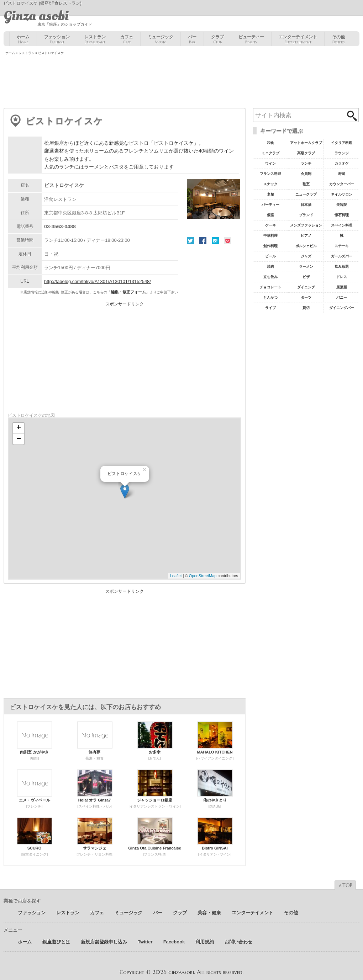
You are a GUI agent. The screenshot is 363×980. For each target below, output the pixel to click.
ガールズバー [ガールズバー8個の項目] (342, 256)
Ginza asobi (36, 16)
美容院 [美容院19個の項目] (342, 205)
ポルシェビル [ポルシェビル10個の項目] (306, 246)
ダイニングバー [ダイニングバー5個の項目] (342, 308)
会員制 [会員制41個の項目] (306, 174)
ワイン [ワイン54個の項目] (270, 163)
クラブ (217, 39)
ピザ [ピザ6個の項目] (306, 277)
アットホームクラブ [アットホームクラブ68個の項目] (306, 143)
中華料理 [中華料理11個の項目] (270, 236)
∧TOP (345, 885)
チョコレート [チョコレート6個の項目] (270, 287)
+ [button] (19, 428)
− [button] (19, 439)
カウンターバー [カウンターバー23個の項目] (342, 184)
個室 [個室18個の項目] (270, 215)
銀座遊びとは (56, 942)
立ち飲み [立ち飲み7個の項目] (270, 277)
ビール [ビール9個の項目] (270, 256)
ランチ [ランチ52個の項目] (306, 163)
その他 (338, 39)
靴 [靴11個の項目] (342, 236)
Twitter (190, 241)
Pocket (228, 241)
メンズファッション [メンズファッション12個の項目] (306, 225)
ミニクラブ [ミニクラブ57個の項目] (270, 153)
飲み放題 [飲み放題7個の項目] (342, 267)
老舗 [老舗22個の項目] (270, 194)
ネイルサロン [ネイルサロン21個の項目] (342, 194)
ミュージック (161, 39)
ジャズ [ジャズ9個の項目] (306, 256)
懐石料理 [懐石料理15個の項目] (342, 215)
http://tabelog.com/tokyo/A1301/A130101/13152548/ (98, 281)
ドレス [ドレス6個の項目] (342, 277)
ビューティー (251, 39)
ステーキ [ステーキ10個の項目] (342, 246)
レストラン (95, 39)
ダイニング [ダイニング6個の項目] (306, 287)
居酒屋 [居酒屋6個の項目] (342, 287)
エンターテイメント (298, 39)
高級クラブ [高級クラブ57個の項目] (306, 153)
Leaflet (176, 576)
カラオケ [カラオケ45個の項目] (342, 163)
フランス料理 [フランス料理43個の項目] (270, 174)
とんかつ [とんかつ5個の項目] (270, 297)
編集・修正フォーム (128, 292)
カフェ (127, 39)
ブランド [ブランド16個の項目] (306, 215)
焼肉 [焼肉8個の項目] (270, 267)
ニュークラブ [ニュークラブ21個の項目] (306, 194)
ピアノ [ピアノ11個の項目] (306, 236)
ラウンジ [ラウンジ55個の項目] (342, 153)
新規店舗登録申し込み (104, 942)
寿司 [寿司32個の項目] (342, 174)
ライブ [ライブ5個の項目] (270, 308)
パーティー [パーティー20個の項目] (270, 205)
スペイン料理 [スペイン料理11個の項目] (342, 225)
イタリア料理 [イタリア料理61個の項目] (342, 143)
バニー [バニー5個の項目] (342, 297)
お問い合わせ (238, 942)
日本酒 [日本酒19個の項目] (306, 205)
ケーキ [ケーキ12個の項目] (270, 225)
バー (192, 39)
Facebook (203, 241)
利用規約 (205, 942)
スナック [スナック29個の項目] (270, 184)
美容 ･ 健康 (209, 913)
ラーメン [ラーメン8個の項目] (306, 267)
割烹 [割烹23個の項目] (306, 184)
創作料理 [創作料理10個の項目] (270, 246)
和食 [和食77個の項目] (270, 143)
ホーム (23, 39)
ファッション (57, 39)
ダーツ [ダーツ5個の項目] (306, 297)
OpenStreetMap (203, 576)
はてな (215, 241)
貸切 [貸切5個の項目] (306, 308)
